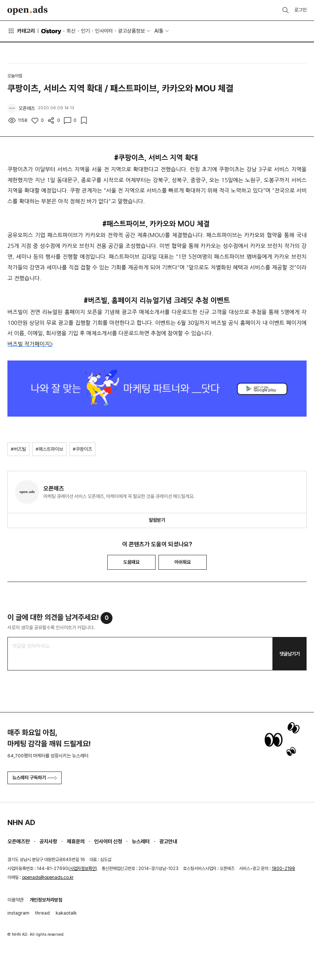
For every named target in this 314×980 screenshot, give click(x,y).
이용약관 (16, 900)
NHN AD (21, 822)
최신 (71, 31)
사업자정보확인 (83, 869)
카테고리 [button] (21, 31)
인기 (85, 31)
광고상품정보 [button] (131, 31)
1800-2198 (283, 869)
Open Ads (27, 10)
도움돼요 (131, 562)
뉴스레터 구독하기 (35, 778)
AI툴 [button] (159, 31)
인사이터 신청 (108, 841)
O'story (51, 31)
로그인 (300, 10)
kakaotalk (66, 913)
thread (42, 913)
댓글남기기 (290, 654)
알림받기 (157, 520)
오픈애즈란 (19, 841)
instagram (18, 913)
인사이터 (104, 31)
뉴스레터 (141, 841)
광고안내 (168, 841)
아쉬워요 (183, 562)
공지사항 (48, 841)
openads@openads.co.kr (48, 877)
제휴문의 (76, 841)
